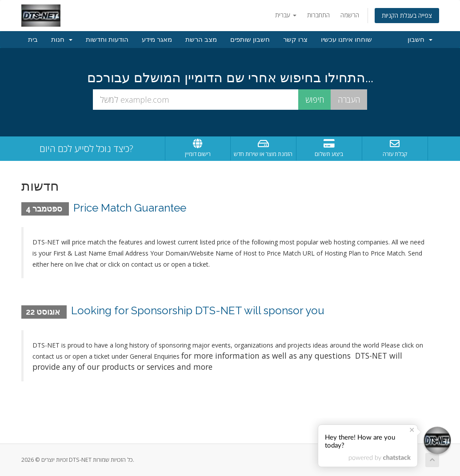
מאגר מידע (157, 40)
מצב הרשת (201, 40)
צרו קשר (295, 40)
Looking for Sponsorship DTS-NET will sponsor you (198, 310)
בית (33, 40)
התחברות (318, 15)
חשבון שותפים (250, 40)
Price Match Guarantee (130, 208)
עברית (286, 15)
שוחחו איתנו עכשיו (346, 40)
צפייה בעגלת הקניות (407, 15)
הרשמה (350, 15)
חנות (62, 40)
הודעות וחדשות (107, 40)
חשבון (420, 40)
